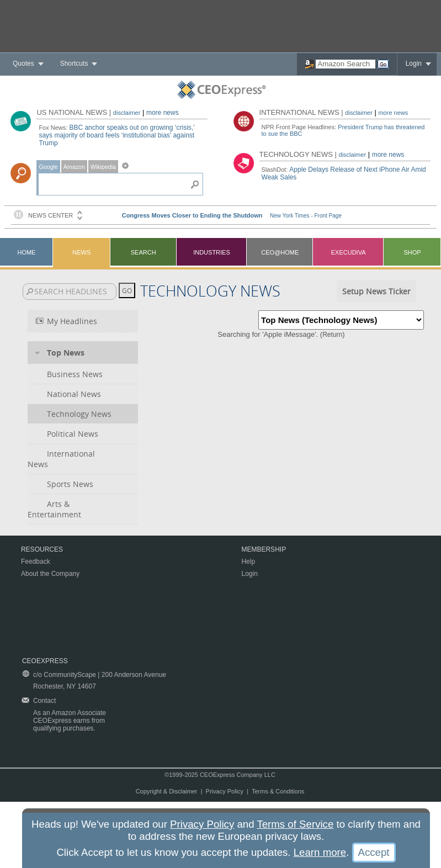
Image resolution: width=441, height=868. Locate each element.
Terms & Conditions (278, 791)
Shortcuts (74, 63)
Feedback (36, 562)
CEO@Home (280, 252)
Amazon (74, 167)
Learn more (320, 852)
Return (332, 335)
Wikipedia (103, 167)
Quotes (23, 63)
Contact (44, 701)
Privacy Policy (225, 791)
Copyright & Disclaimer (167, 791)
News (81, 252)
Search (144, 252)
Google (48, 167)
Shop (412, 252)
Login (414, 63)
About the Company (50, 574)
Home (26, 252)
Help (248, 562)
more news (163, 113)
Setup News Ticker (376, 291)
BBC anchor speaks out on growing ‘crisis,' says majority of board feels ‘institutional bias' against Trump (116, 135)
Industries (212, 252)
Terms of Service (295, 824)
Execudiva (349, 252)
